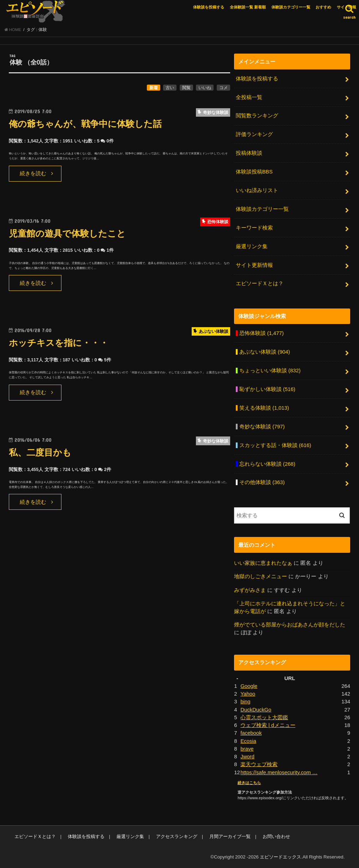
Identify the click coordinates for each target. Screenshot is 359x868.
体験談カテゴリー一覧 (291, 7)
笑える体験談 (264, 408)
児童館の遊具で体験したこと (67, 234)
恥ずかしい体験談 (267, 389)
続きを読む (33, 173)
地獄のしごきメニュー (261, 576)
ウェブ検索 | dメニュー (268, 725)
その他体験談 (262, 482)
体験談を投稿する (209, 7)
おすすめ (323, 7)
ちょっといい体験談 (270, 371)
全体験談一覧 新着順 (248, 7)
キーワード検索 (254, 228)
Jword (247, 757)
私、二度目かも (40, 453)
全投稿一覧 (249, 97)
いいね (205, 88)
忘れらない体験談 (267, 464)
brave (247, 749)
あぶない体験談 (265, 352)
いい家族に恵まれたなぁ (263, 563)
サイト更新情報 (254, 265)
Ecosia (248, 741)
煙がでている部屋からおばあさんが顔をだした (290, 625)
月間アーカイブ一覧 (230, 836)
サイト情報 (346, 7)
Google (249, 686)
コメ (223, 88)
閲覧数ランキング (257, 116)
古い (170, 88)
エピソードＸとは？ (260, 283)
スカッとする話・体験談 (275, 445)
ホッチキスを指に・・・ (59, 343)
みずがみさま (250, 590)
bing (245, 702)
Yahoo (248, 694)
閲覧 (186, 88)
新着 (154, 88)
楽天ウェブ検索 (259, 764)
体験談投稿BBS (254, 172)
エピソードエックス (280, 857)
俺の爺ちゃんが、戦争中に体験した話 (85, 124)
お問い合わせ (276, 836)
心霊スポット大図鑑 (264, 717)
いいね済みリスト (257, 190)
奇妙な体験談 (262, 427)
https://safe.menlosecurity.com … (279, 772)
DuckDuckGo (256, 710)
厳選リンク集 (252, 246)
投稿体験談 (249, 153)
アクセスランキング (177, 836)
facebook (251, 733)
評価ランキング (254, 134)
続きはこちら (249, 783)
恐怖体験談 (262, 333)
